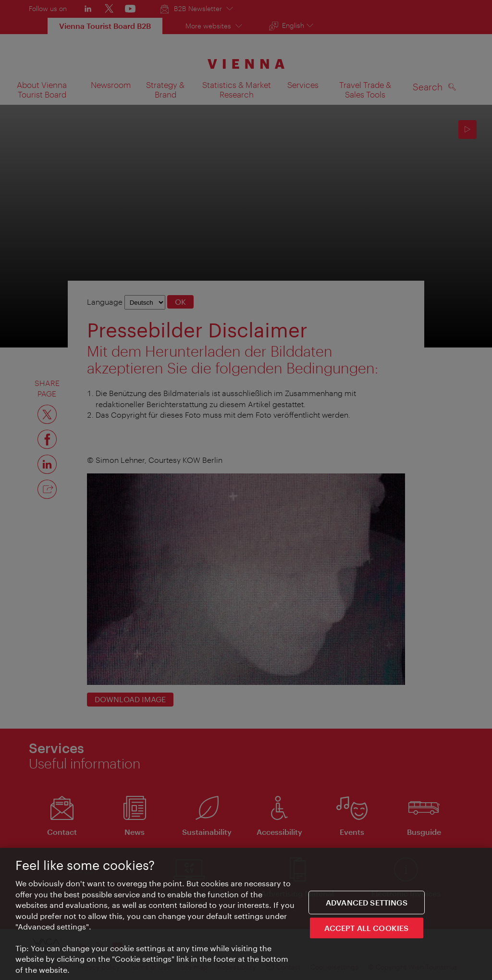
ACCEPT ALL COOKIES (366, 928)
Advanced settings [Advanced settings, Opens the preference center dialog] (367, 903)
